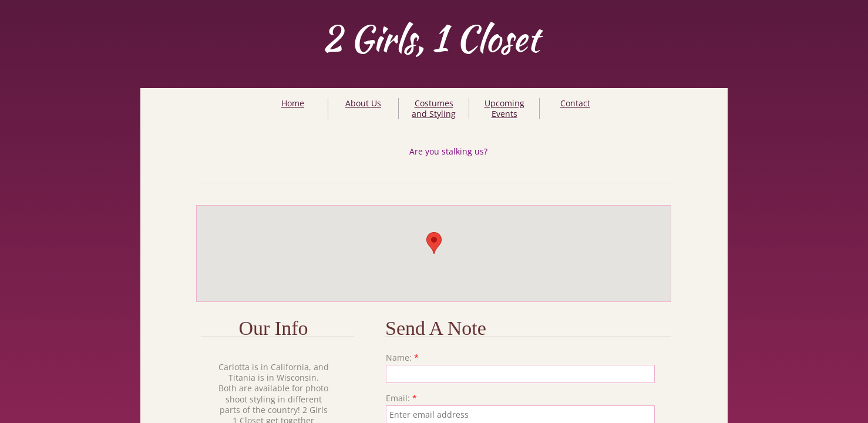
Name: (402, 358)
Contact (575, 103)
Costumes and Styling (434, 108)
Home (293, 103)
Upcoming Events (504, 108)
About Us (363, 103)
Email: (401, 398)
